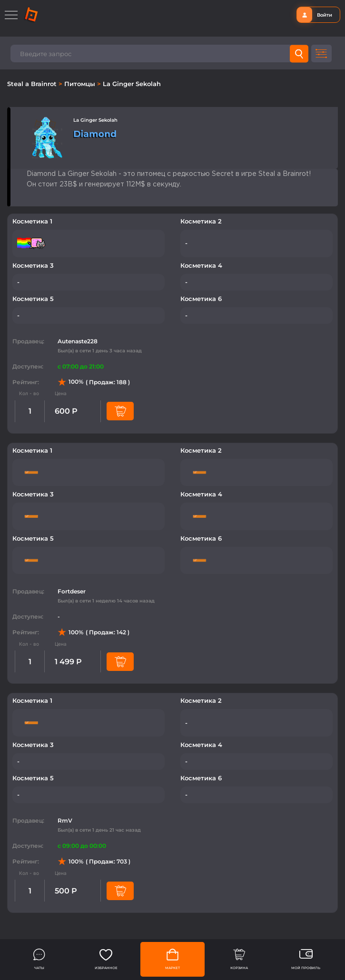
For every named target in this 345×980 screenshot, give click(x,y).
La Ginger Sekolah (132, 84)
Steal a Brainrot (33, 84)
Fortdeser (72, 591)
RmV (65, 820)
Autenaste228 (78, 341)
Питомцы (81, 84)
